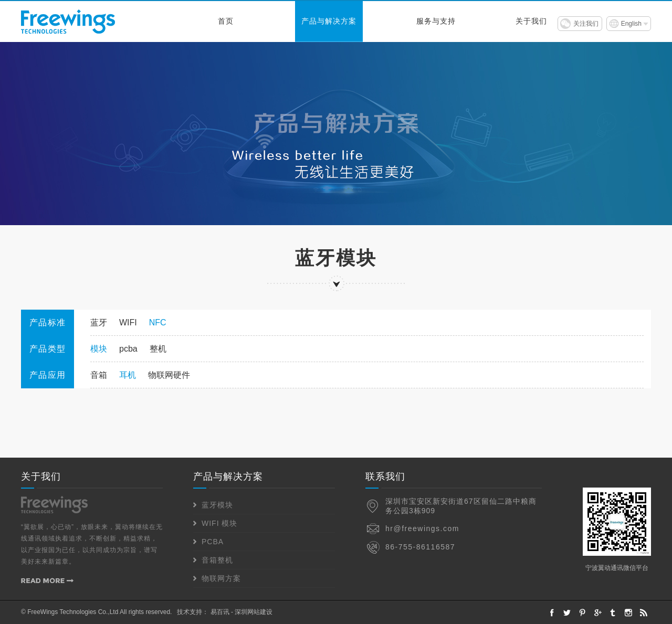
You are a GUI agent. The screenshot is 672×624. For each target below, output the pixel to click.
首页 (226, 21)
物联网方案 (221, 578)
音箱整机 (217, 560)
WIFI (128, 322)
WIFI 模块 (219, 523)
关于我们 (531, 21)
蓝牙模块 (217, 505)
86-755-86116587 (420, 547)
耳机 (128, 375)
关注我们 (586, 24)
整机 (158, 349)
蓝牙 (99, 322)
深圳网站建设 (254, 612)
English (631, 24)
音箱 (99, 375)
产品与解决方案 (329, 21)
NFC (158, 322)
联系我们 (385, 477)
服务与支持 (436, 21)
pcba (128, 349)
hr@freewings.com (422, 528)
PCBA (213, 542)
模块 (99, 349)
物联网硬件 (169, 375)
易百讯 (220, 612)
